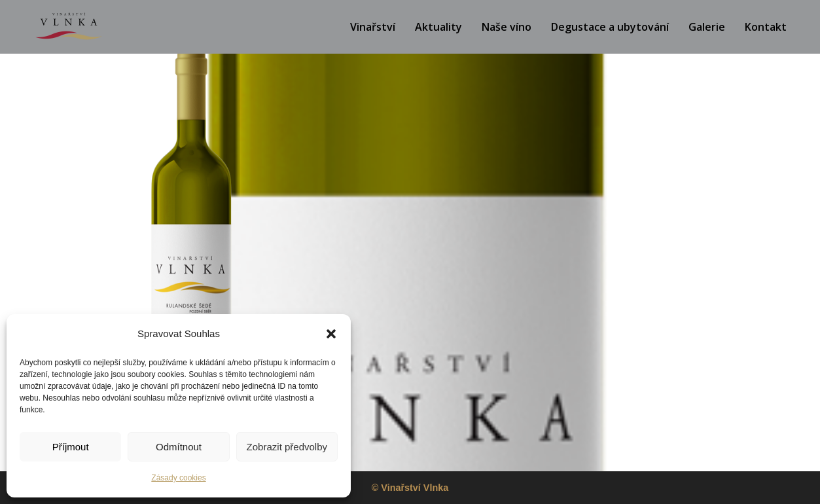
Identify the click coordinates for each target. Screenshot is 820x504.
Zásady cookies (178, 478)
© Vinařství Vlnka (410, 488)
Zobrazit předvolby (287, 447)
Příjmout (71, 447)
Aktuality (438, 27)
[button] (331, 334)
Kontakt (766, 27)
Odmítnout (179, 447)
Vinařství (373, 27)
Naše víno (507, 27)
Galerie (707, 27)
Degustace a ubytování (610, 27)
